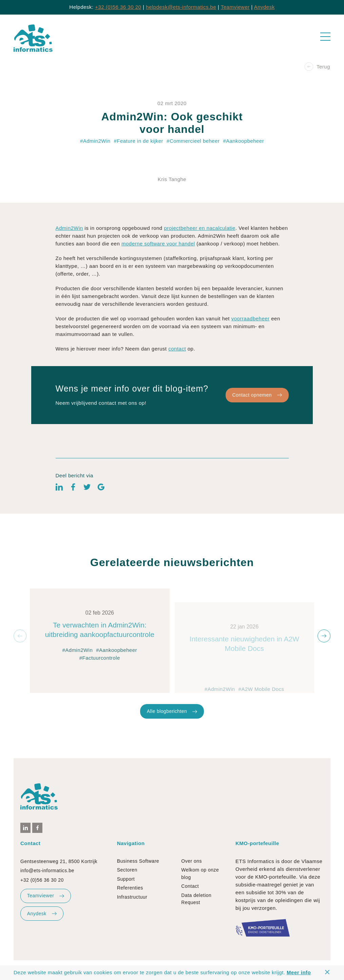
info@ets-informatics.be (47, 871)
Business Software (138, 861)
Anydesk (264, 7)
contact (177, 373)
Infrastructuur (132, 897)
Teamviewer (235, 7)
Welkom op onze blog (200, 873)
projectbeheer (180, 252)
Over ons (192, 861)
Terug (317, 67)
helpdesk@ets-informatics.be (181, 7)
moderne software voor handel (158, 268)
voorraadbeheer (251, 343)
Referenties (130, 888)
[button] (20, 636)
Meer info (299, 972)
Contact (190, 886)
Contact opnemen (257, 419)
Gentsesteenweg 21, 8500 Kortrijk (59, 861)
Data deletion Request (196, 899)
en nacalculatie (217, 252)
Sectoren (127, 870)
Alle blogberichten (172, 736)
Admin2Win (69, 252)
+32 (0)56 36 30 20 (118, 7)
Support (126, 879)
